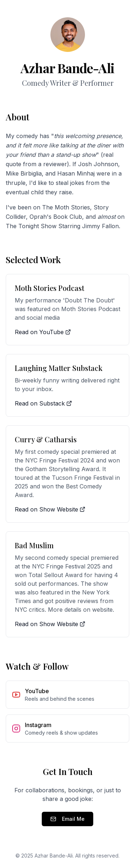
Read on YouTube (43, 332)
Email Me (67, 819)
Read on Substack (43, 403)
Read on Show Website (50, 509)
